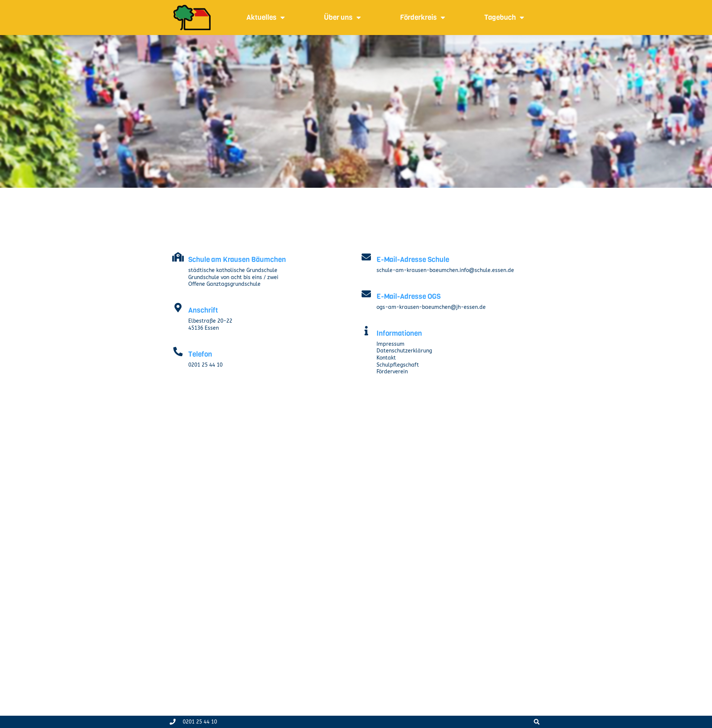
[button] (537, 722)
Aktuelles (266, 17)
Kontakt (386, 358)
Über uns (342, 17)
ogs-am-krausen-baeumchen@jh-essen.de (431, 307)
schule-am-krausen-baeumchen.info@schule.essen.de (445, 270)
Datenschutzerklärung (404, 351)
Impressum (390, 344)
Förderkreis (423, 17)
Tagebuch (504, 17)
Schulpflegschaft (398, 365)
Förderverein (392, 372)
